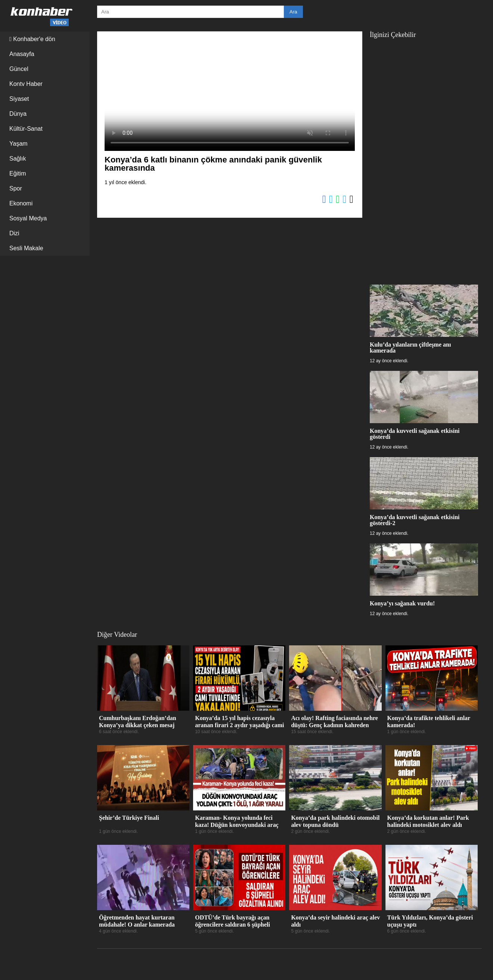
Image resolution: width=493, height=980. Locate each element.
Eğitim (18, 173)
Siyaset (19, 99)
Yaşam (18, 144)
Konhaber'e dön (32, 39)
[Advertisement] (424, 158)
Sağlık (18, 159)
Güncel (19, 69)
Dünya (18, 114)
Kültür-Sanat (26, 129)
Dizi (14, 233)
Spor (16, 188)
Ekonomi (21, 203)
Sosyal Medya (28, 218)
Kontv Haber (26, 84)
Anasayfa (22, 54)
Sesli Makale (26, 248)
